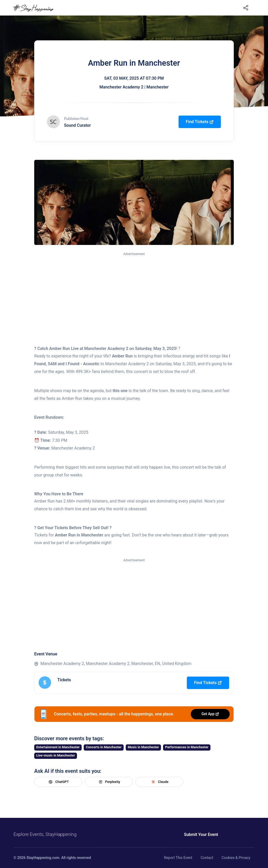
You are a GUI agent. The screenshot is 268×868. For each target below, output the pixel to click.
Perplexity (109, 782)
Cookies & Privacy (236, 858)
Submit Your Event (201, 835)
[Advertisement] (134, 296)
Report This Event (178, 858)
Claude (159, 782)
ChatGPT (58, 782)
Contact (207, 858)
